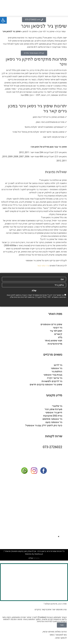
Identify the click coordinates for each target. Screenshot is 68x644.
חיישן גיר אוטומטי (54, 412)
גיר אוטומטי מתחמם (52, 419)
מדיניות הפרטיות (20, 297)
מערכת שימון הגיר (53, 409)
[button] (34, 16)
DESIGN (34, 559)
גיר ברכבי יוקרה (55, 378)
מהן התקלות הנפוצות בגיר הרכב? (52, 196)
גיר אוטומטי (57, 368)
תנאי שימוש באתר (53, 340)
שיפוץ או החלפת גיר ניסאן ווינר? (53, 180)
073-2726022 (52, 447)
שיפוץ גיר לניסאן (30, 31)
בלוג (60, 337)
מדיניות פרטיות (55, 344)
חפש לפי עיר (56, 331)
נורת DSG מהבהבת (53, 416)
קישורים (58, 334)
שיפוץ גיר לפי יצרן (47, 31)
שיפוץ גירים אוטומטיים (51, 324)
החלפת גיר (57, 371)
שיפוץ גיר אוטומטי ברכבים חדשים (46, 384)
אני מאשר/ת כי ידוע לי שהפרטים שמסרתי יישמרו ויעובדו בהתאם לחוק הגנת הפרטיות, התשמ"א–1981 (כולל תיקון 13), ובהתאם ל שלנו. (36, 296)
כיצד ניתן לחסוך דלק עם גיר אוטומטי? (44, 425)
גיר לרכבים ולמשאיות (52, 381)
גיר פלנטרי (57, 406)
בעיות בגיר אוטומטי (53, 375)
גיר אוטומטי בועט (54, 422)
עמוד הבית (61, 31)
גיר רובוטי (58, 328)
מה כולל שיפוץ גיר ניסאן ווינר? (54, 217)
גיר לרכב (58, 365)
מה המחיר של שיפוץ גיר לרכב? (53, 239)
